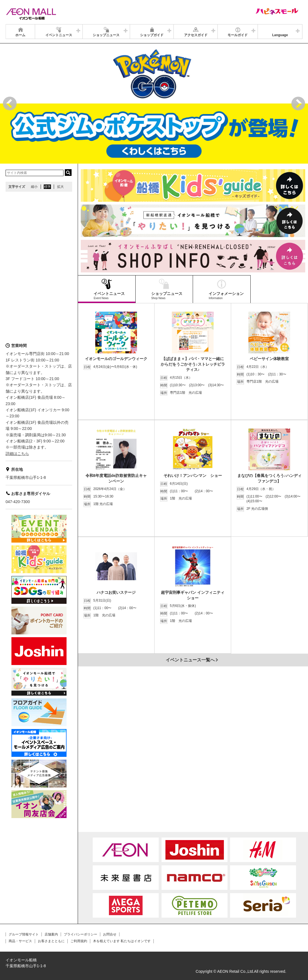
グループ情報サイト (24, 934)
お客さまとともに (51, 941)
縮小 (34, 187)
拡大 (60, 187)
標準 (47, 187)
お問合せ (110, 934)
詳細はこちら (17, 454)
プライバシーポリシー (80, 934)
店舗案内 (51, 934)
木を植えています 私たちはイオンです (122, 941)
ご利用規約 (79, 941)
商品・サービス (20, 941)
